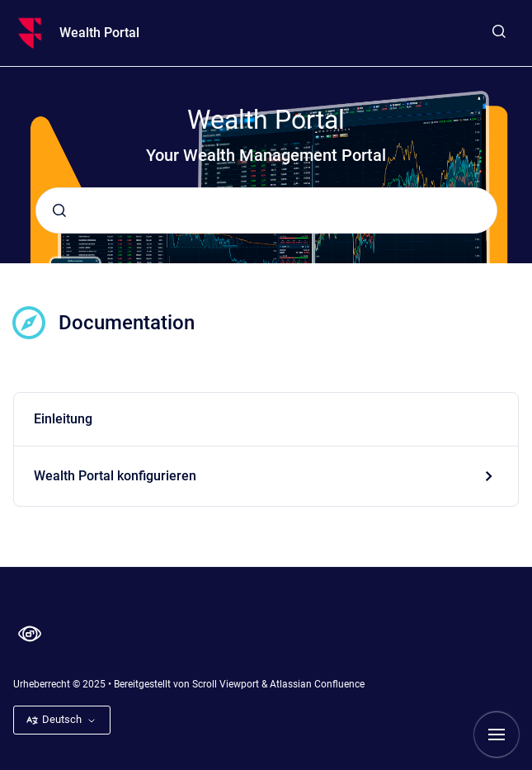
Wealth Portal (99, 33)
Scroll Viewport (227, 684)
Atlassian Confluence (317, 684)
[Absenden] (59, 210)
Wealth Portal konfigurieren (115, 476)
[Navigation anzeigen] (497, 735)
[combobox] (266, 210)
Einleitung (63, 419)
